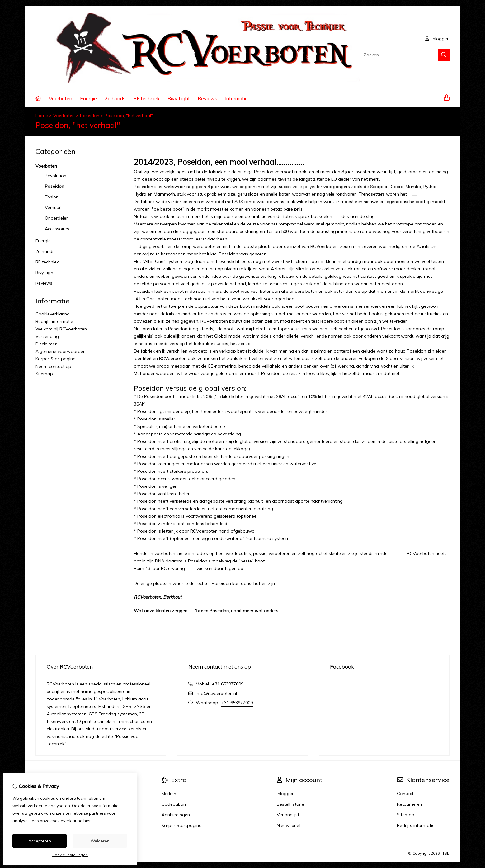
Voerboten (61, 98)
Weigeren (100, 841)
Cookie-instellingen (70, 855)
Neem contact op (53, 366)
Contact (405, 794)
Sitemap (44, 374)
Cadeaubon (174, 804)
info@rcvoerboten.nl (216, 693)
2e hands (115, 98)
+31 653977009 (228, 684)
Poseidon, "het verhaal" (129, 116)
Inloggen (286, 794)
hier (87, 821)
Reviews (207, 98)
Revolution (56, 176)
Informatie (236, 98)
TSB (446, 853)
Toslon (52, 197)
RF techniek (146, 98)
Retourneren (410, 804)
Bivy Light (179, 98)
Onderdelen (57, 218)
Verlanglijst (288, 815)
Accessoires (57, 229)
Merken (169, 794)
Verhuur (53, 207)
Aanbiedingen (176, 815)
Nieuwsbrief (289, 825)
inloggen (437, 39)
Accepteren (40, 841)
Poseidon (90, 116)
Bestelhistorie (290, 804)
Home (42, 116)
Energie (88, 98)
